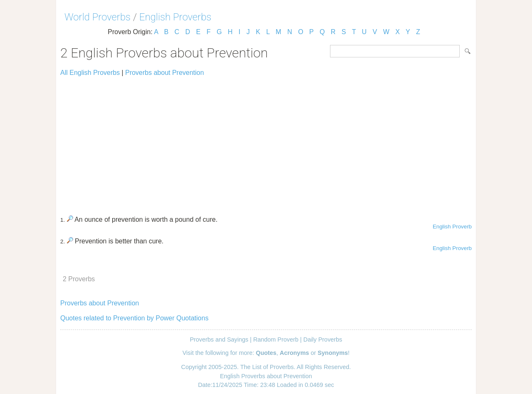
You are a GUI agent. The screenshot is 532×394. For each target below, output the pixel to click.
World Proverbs (97, 17)
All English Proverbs (90, 73)
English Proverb (452, 227)
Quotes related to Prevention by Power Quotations (134, 318)
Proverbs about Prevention (164, 73)
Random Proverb (276, 339)
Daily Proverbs (323, 339)
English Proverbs (175, 17)
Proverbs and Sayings (219, 339)
